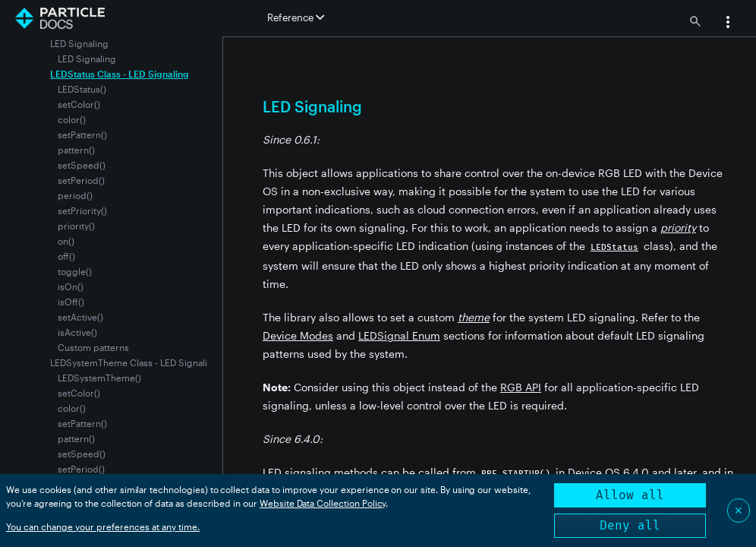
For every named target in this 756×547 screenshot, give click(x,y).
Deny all (630, 525)
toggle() (75, 271)
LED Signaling (87, 58)
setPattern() (82, 134)
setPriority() (82, 210)
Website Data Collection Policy (323, 503)
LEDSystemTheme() (99, 378)
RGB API (521, 387)
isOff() (71, 302)
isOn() (71, 286)
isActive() (77, 332)
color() (72, 119)
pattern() (76, 150)
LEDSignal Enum (399, 335)
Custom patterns (93, 347)
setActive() (80, 317)
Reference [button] (296, 17)
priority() (76, 226)
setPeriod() (81, 180)
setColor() (79, 104)
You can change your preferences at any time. (103, 526)
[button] (728, 24)
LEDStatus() (82, 89)
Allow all (630, 495)
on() (66, 241)
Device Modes (298, 335)
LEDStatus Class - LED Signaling (120, 74)
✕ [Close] (739, 510)
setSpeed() (82, 165)
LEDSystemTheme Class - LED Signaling (134, 362)
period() (75, 195)
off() (66, 256)
